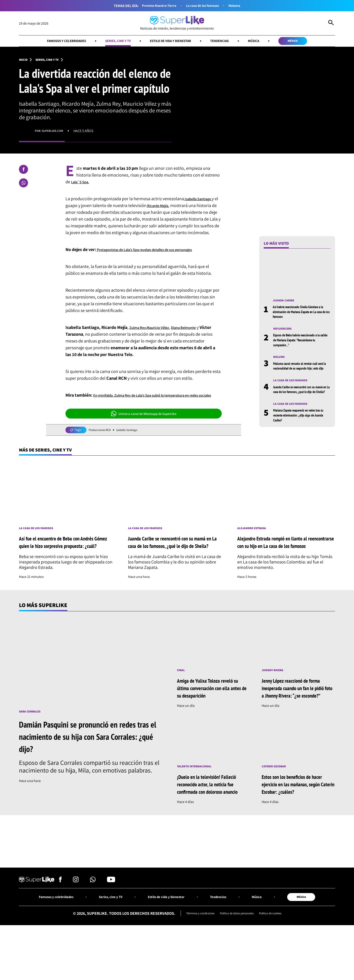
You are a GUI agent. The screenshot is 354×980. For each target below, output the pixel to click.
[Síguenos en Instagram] (76, 924)
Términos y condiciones (193, 958)
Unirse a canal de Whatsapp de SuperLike (144, 429)
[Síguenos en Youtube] (111, 924)
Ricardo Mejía (164, 207)
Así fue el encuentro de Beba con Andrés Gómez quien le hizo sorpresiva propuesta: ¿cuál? (67, 563)
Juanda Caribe (285, 303)
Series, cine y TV (111, 42)
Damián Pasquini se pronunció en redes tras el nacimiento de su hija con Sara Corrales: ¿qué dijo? (89, 762)
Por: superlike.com (51, 133)
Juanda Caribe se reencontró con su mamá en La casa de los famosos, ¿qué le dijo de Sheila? (301, 401)
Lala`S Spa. (82, 184)
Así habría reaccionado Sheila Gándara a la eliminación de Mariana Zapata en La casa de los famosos (301, 314)
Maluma (241, 6)
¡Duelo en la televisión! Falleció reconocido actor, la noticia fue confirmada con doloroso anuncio (213, 822)
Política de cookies (278, 958)
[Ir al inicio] (177, 23)
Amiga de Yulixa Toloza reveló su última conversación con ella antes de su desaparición (214, 713)
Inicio (24, 61)
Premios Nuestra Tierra (155, 6)
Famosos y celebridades (52, 42)
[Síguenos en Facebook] (60, 924)
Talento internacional (198, 800)
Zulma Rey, (140, 336)
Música (265, 42)
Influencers (284, 332)
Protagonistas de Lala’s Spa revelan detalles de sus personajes (156, 258)
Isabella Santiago (201, 201)
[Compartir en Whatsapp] (23, 185)
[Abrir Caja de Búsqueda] (331, 23)
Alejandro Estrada (255, 545)
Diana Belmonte (195, 336)
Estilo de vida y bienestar (171, 42)
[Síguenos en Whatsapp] (93, 924)
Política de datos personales (238, 958)
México (308, 42)
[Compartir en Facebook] (23, 171)
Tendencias (227, 42)
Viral (182, 696)
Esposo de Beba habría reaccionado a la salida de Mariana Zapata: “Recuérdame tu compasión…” (301, 343)
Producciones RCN (103, 446)
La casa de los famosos (205, 6)
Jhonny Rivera (275, 696)
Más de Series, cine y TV (51, 466)
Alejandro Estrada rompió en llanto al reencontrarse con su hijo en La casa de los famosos (285, 563)
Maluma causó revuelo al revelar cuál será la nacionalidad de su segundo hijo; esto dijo (302, 372)
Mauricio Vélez (164, 336)
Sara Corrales (32, 737)
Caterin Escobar (276, 800)
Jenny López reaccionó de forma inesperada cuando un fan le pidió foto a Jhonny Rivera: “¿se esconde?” (297, 717)
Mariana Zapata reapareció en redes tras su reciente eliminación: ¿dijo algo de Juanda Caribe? (302, 431)
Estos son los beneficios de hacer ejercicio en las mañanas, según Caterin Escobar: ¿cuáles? (298, 818)
